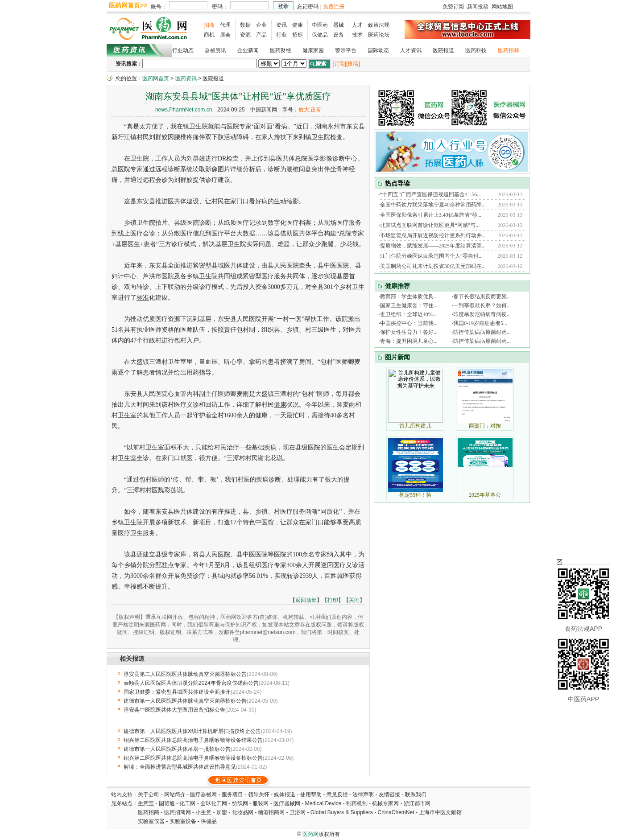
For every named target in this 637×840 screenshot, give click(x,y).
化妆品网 (243, 812)
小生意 (203, 812)
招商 (209, 25)
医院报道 (443, 50)
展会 (225, 35)
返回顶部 (306, 600)
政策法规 (379, 25)
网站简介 (175, 795)
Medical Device (323, 803)
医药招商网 (178, 812)
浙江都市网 (417, 803)
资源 (245, 35)
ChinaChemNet (396, 812)
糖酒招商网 (271, 812)
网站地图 (502, 7)
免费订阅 (453, 7)
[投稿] (353, 64)
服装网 (261, 803)
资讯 (281, 25)
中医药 (320, 25)
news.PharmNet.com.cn (184, 110)
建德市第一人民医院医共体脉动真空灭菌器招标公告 (185, 701)
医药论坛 (379, 35)
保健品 (320, 35)
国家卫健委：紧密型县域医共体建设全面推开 (177, 692)
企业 (261, 25)
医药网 (310, 834)
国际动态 (378, 50)
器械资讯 (215, 50)
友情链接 (389, 795)
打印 (333, 600)
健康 (298, 25)
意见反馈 (337, 795)
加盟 (222, 812)
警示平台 (346, 50)
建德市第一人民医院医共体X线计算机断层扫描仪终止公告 (192, 731)
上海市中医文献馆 (440, 812)
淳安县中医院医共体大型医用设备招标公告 (174, 710)
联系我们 (416, 795)
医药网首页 (156, 78)
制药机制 (357, 803)
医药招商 (149, 812)
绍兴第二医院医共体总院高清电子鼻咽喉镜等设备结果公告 (193, 740)
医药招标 (509, 50)
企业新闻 (248, 50)
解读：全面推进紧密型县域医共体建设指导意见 (180, 767)
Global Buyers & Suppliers (342, 812)
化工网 (187, 803)
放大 (304, 110)
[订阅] (339, 64)
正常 (316, 110)
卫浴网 (298, 812)
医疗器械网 (203, 795)
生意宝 (146, 803)
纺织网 (240, 803)
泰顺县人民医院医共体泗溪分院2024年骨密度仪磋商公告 (191, 683)
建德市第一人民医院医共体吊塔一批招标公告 (177, 749)
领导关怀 (259, 795)
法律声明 (363, 795)
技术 (357, 35)
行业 (281, 35)
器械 (339, 25)
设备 (339, 35)
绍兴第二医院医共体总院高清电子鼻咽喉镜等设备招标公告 (193, 758)
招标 (298, 35)
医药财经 (281, 50)
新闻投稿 (478, 7)
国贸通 (167, 803)
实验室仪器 (151, 821)
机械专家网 (385, 803)
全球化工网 (214, 803)
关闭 (354, 600)
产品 (261, 35)
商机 (209, 35)
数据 (245, 25)
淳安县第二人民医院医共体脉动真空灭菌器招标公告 (185, 674)
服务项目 (232, 795)
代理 (225, 25)
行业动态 (183, 50)
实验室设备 (183, 821)
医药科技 (476, 50)
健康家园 (313, 50)
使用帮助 (311, 795)
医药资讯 (186, 78)
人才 (357, 25)
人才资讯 (411, 50)
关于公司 (149, 795)
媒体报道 (285, 795)
